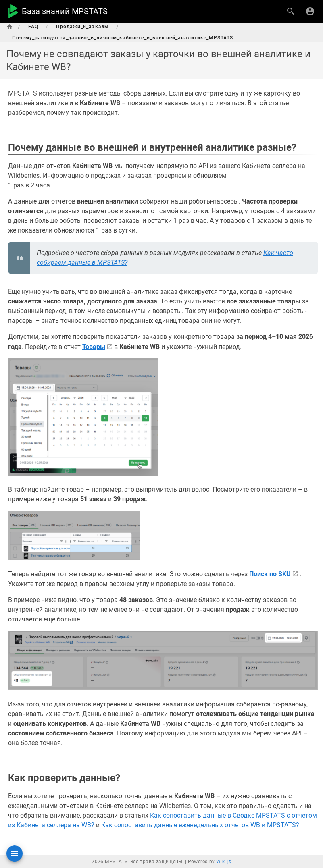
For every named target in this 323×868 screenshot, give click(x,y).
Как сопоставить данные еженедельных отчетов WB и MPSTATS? (200, 825)
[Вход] (310, 11)
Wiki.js (224, 862)
